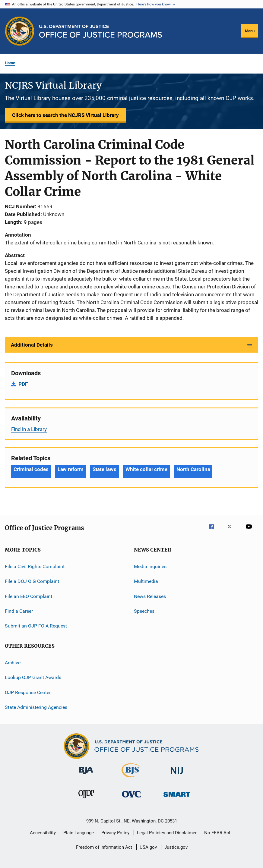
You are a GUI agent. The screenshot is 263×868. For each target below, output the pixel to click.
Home (10, 63)
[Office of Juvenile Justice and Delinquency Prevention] (86, 799)
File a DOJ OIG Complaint (32, 581)
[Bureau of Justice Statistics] (131, 778)
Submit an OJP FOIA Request (36, 626)
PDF (23, 384)
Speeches (144, 611)
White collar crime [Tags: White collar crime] (146, 469)
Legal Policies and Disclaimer (167, 833)
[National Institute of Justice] (177, 775)
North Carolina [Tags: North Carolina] (193, 469)
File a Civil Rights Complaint (35, 566)
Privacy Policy (115, 833)
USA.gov (148, 847)
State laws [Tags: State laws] (105, 469)
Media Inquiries (150, 566)
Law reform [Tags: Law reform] (71, 469)
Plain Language (79, 833)
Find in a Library (29, 429)
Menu (250, 31)
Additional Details (32, 345)
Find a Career (19, 611)
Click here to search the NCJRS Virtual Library (65, 115)
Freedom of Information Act (104, 847)
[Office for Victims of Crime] (131, 799)
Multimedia (146, 581)
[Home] (101, 31)
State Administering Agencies (36, 707)
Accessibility (43, 833)
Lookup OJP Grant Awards (33, 677)
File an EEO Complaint (29, 596)
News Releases (150, 596)
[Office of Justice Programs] (20, 31)
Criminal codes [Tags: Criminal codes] (31, 469)
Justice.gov (176, 847)
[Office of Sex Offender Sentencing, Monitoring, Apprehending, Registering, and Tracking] (177, 798)
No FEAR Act (217, 833)
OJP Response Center (28, 692)
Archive (13, 663)
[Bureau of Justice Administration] (86, 775)
